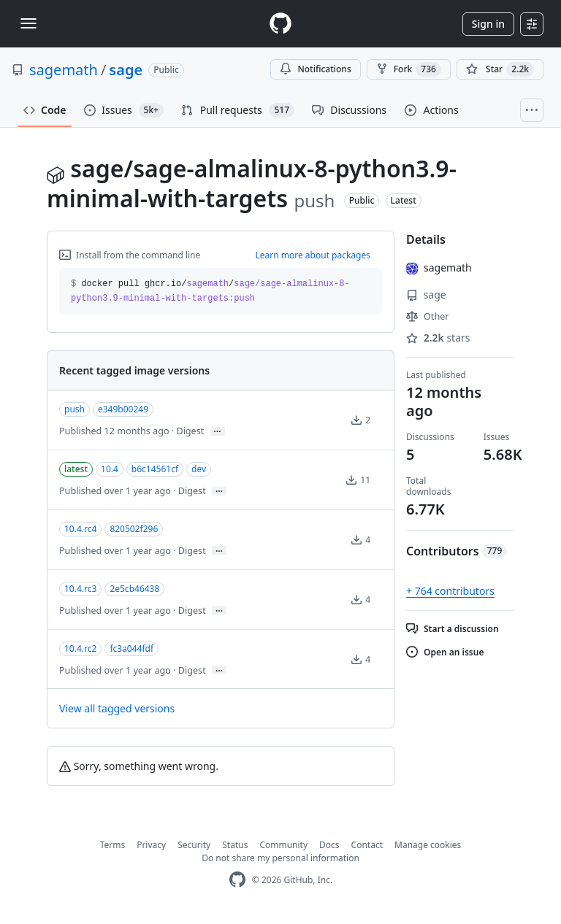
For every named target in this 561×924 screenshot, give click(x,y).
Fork (409, 69)
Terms (113, 845)
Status (235, 845)
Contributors (457, 551)
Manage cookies (428, 845)
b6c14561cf (155, 469)
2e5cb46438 (134, 589)
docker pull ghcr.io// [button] (210, 291)
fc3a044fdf (131, 648)
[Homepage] (280, 24)
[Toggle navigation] (28, 23)
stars (438, 338)
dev (199, 469)
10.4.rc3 (80, 589)
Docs (329, 845)
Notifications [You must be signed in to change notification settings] (315, 69)
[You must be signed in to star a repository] (500, 69)
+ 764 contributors (450, 591)
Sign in (488, 24)
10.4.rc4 (80, 529)
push (75, 409)
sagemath (64, 70)
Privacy (151, 845)
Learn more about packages (313, 255)
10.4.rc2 (80, 648)
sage (126, 70)
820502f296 (134, 529)
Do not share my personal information (280, 858)
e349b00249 (123, 409)
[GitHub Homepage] (237, 880)
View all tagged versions (117, 708)
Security (194, 845)
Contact (367, 845)
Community (283, 845)
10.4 (110, 469)
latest (76, 469)
